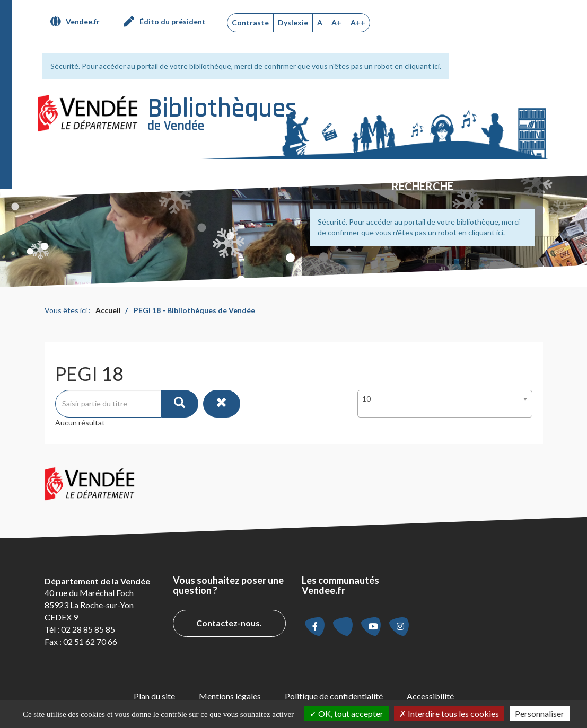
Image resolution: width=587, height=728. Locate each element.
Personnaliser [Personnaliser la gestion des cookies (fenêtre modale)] (540, 713)
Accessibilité (430, 696)
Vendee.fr (83, 21)
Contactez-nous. (229, 623)
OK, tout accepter (347, 713)
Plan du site (154, 696)
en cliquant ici (417, 66)
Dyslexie (293, 23)
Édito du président (173, 21)
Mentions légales (230, 696)
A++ (358, 23)
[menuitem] (79, 22)
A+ (336, 23)
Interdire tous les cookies (449, 713)
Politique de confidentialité (334, 696)
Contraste (250, 23)
